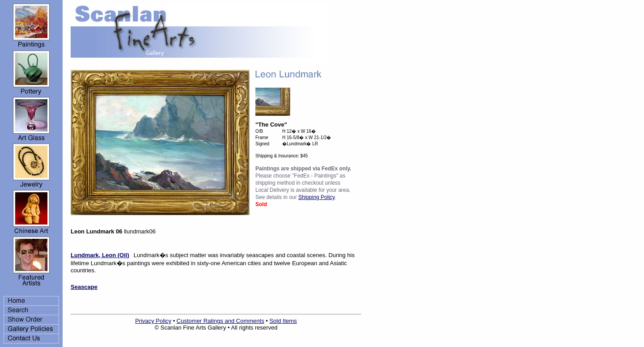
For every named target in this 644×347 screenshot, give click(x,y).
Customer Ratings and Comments (220, 321)
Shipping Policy (316, 197)
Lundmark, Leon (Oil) (100, 255)
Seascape (84, 287)
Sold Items (283, 321)
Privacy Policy (153, 321)
